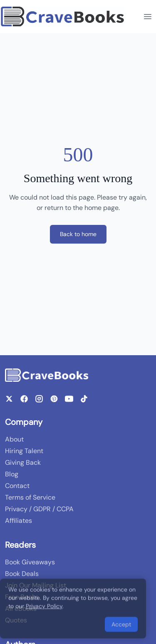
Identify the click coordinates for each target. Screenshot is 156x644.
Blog (12, 474)
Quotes (16, 620)
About (14, 439)
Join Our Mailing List (36, 585)
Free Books (22, 597)
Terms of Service (30, 497)
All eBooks (21, 609)
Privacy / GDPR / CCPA (39, 509)
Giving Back (23, 462)
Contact (17, 486)
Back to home (78, 234)
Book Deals (22, 574)
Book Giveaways (30, 562)
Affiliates (19, 521)
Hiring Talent (24, 451)
